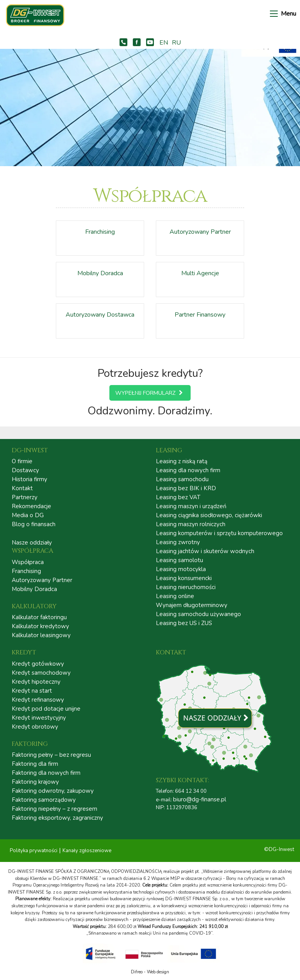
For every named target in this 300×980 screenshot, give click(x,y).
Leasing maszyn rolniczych (191, 524)
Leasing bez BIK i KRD (186, 488)
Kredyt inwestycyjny (39, 718)
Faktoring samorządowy (44, 800)
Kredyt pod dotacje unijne (46, 709)
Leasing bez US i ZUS (184, 623)
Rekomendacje (31, 506)
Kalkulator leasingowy (41, 635)
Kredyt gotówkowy (38, 664)
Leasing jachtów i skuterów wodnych (205, 551)
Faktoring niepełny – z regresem (54, 809)
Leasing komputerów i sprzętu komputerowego (219, 533)
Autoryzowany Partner (200, 232)
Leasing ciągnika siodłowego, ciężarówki (209, 515)
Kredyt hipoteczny (36, 682)
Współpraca (28, 562)
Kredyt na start (32, 691)
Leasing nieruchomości (186, 587)
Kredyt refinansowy (38, 700)
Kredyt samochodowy (41, 673)
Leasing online (175, 596)
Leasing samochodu (182, 479)
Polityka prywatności (34, 851)
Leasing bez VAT (178, 497)
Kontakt (22, 488)
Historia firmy (29, 479)
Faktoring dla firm (35, 764)
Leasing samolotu (179, 560)
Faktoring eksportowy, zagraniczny (57, 818)
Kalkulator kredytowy (40, 626)
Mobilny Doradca (100, 273)
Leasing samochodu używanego (198, 614)
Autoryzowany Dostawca (100, 315)
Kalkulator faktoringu (39, 617)
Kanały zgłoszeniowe (87, 851)
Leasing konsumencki (184, 578)
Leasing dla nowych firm (188, 470)
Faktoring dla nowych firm (46, 773)
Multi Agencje (200, 273)
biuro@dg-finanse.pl (200, 799)
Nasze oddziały (32, 543)
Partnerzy (25, 497)
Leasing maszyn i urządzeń (191, 506)
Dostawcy (25, 470)
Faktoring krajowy (35, 782)
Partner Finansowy (200, 315)
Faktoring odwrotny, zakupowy (53, 791)
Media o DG (28, 515)
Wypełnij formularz (150, 393)
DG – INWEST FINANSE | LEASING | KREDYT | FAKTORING (39, 15)
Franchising (100, 232)
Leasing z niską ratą (182, 461)
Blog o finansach (34, 524)
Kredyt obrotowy (35, 727)
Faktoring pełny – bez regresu (51, 755)
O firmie (22, 461)
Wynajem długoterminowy (192, 605)
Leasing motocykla (181, 569)
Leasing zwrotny (178, 542)
